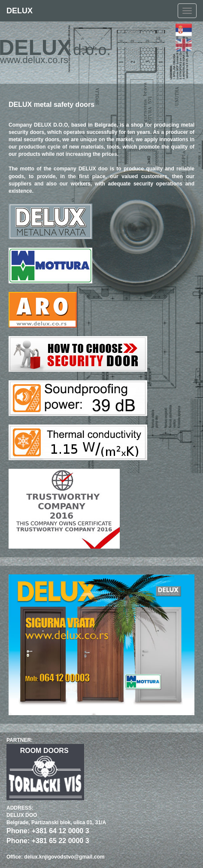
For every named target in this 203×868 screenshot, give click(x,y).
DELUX (20, 11)
